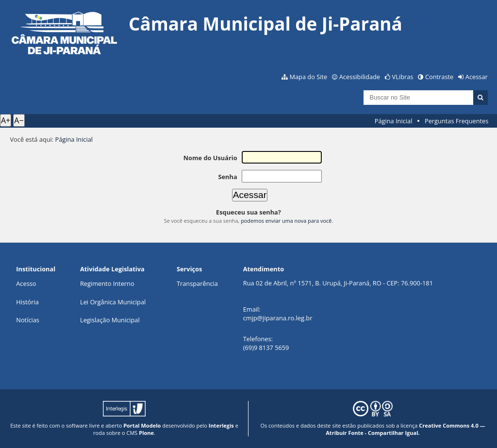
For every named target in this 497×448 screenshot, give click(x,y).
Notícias (28, 320)
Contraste (439, 77)
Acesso (26, 283)
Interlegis (221, 425)
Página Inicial (394, 121)
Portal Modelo (142, 425)
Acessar (477, 77)
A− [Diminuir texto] (19, 120)
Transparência (197, 283)
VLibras (403, 77)
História (27, 302)
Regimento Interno (107, 283)
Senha (227, 177)
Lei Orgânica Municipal (113, 302)
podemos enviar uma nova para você (286, 221)
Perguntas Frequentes (456, 121)
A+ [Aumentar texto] (6, 120)
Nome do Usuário (210, 158)
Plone (146, 433)
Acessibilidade (360, 77)
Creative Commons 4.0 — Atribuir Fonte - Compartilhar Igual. (405, 429)
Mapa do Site (308, 77)
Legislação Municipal (110, 320)
